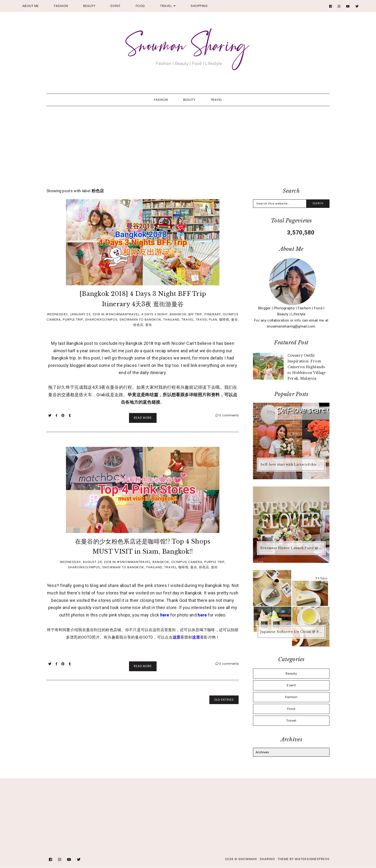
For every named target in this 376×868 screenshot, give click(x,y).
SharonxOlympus (101, 320)
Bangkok (178, 314)
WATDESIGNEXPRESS (312, 859)
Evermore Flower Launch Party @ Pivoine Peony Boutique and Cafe (292, 548)
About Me (31, 6)
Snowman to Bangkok (140, 320)
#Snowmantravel (122, 314)
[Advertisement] (188, 142)
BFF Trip (195, 314)
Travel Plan (206, 320)
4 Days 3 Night (155, 314)
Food (140, 6)
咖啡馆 (224, 320)
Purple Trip (73, 320)
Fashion (61, 6)
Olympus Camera (187, 562)
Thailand (171, 320)
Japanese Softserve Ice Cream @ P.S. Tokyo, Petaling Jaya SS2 (292, 632)
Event (116, 6)
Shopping (199, 6)
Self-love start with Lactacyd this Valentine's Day (292, 464)
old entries (224, 700)
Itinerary (212, 314)
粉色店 (138, 325)
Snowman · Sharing (257, 859)
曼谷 (235, 320)
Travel (166, 6)
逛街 (149, 325)
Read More (143, 418)
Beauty (89, 6)
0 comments (227, 415)
